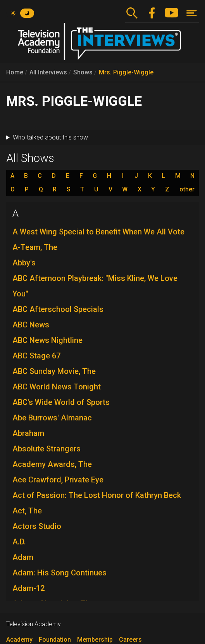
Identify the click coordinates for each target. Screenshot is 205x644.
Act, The (27, 511)
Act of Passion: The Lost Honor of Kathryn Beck (97, 495)
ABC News (31, 325)
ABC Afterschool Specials (58, 309)
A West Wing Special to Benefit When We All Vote (98, 232)
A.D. (19, 542)
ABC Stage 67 (36, 356)
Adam (23, 557)
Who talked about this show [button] (50, 137)
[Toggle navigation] (192, 13)
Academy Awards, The (52, 464)
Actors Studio (37, 526)
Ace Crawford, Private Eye (58, 480)
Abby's (24, 263)
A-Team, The (35, 247)
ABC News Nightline (47, 340)
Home (15, 72)
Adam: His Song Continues (59, 573)
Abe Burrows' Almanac (52, 418)
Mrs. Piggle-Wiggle (126, 72)
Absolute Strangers (47, 449)
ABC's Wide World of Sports (61, 402)
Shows (83, 72)
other (187, 189)
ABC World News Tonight (57, 387)
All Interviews (48, 72)
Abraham (28, 433)
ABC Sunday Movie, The (54, 371)
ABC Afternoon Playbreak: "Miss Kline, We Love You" (95, 286)
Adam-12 (28, 588)
